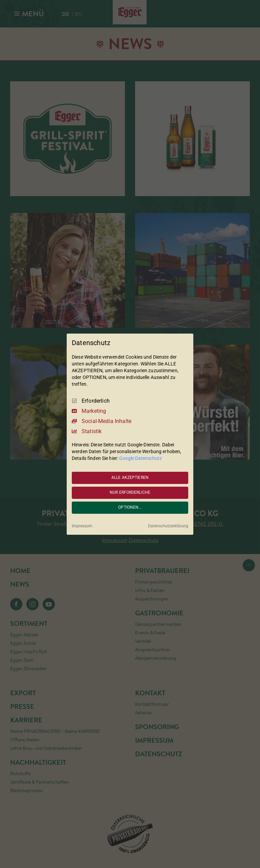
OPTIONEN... (130, 507)
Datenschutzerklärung (168, 526)
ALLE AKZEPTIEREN (130, 478)
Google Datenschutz (140, 458)
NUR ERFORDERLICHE (130, 492)
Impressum (82, 526)
